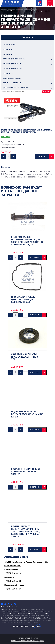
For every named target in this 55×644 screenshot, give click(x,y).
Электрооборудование (12, 83)
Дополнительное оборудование (16, 88)
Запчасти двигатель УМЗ (12, 69)
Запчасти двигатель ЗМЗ (12, 64)
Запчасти (11, 9)
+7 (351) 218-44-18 (13, 573)
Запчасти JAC (8, 49)
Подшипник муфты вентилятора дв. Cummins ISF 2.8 (27, 414)
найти (46, 91)
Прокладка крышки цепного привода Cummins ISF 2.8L (24, 300)
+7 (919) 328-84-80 (13, 589)
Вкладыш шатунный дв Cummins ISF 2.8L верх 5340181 (26, 472)
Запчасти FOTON (9, 45)
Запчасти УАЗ (8, 73)
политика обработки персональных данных (27, 641)
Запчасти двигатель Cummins (27, 9)
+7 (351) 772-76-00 (13, 581)
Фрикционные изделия (12, 78)
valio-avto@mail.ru (13, 566)
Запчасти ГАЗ (8, 54)
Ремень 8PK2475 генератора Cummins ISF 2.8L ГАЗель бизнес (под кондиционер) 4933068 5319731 (26, 532)
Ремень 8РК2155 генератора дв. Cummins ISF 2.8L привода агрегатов (26, 11)
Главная (4, 9)
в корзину (42, 157)
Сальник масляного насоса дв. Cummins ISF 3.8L (25, 357)
